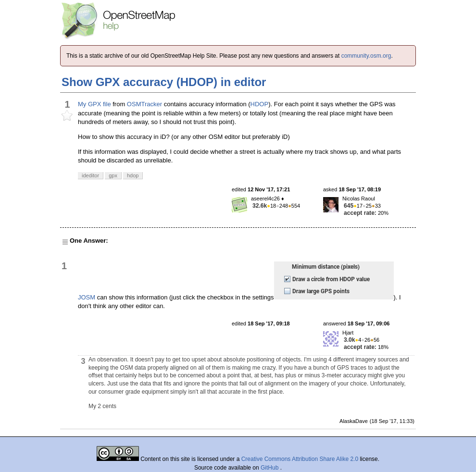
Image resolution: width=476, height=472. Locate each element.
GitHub (270, 468)
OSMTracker (144, 104)
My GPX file (94, 104)
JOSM (87, 297)
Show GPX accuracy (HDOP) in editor (164, 82)
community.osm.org (366, 56)
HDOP (260, 104)
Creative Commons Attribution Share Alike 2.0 (300, 459)
